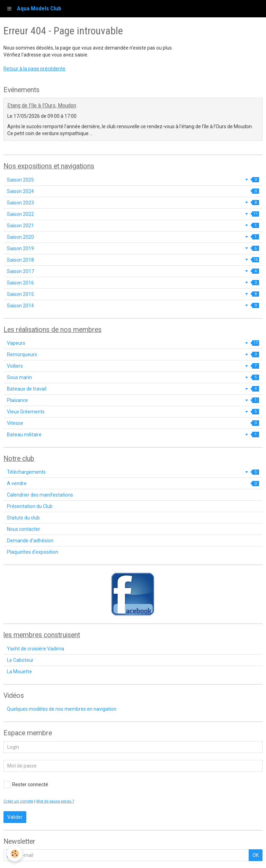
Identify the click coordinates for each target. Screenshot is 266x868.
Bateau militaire (133, 435)
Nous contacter (24, 529)
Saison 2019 (133, 248)
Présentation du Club (30, 506)
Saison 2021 (133, 226)
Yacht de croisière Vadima (36, 649)
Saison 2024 (133, 191)
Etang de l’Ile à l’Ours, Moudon (42, 105)
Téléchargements (133, 472)
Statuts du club (23, 518)
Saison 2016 (133, 283)
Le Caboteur (20, 660)
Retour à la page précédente (34, 69)
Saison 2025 (133, 180)
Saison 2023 (133, 203)
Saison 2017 (133, 271)
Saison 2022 (133, 214)
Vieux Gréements (133, 412)
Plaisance (133, 400)
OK (256, 855)
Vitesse (133, 423)
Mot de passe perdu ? (55, 801)
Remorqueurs (133, 354)
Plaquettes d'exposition (33, 552)
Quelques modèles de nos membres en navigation (62, 709)
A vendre (133, 483)
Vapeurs (133, 343)
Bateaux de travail (133, 389)
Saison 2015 (133, 294)
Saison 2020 (133, 237)
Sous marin (133, 377)
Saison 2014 (133, 306)
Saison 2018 (133, 260)
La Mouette (19, 672)
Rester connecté (26, 784)
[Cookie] (15, 854)
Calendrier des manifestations (40, 495)
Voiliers (133, 366)
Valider (15, 817)
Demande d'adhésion (30, 541)
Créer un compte (18, 801)
